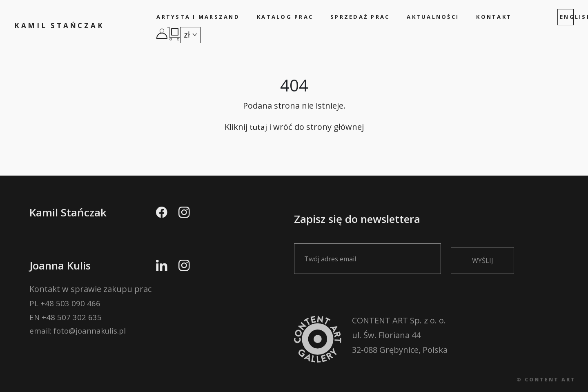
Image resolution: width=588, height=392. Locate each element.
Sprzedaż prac (360, 17)
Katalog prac (285, 17)
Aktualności (433, 17)
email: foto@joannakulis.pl (81, 335)
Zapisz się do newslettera (372, 241)
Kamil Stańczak (63, 26)
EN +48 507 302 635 (66, 321)
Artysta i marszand (199, 17)
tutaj (258, 129)
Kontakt (493, 17)
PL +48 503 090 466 (65, 306)
